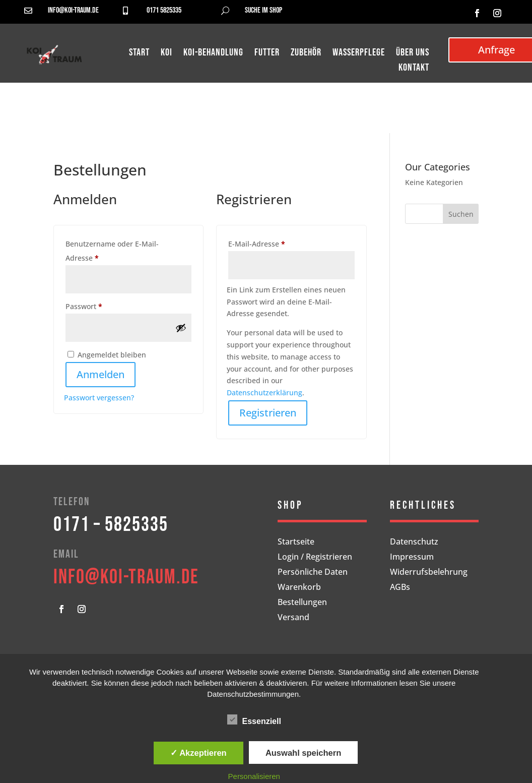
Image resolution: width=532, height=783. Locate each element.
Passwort (104, 305)
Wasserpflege (359, 54)
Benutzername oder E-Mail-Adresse (112, 251)
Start (139, 54)
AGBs (400, 588)
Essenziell (254, 720)
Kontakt (414, 69)
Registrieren (268, 413)
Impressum (412, 558)
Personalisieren (254, 776)
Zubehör (306, 54)
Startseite (296, 543)
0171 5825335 (164, 10)
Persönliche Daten (313, 573)
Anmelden (101, 374)
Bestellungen (302, 603)
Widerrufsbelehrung (429, 573)
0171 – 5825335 (111, 525)
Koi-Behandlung (213, 54)
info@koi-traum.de (73, 10)
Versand (293, 618)
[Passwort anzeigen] (181, 328)
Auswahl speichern (303, 753)
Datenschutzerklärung (264, 393)
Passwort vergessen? (99, 398)
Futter (267, 54)
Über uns (413, 54)
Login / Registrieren (315, 558)
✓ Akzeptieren (198, 753)
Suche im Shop (263, 10)
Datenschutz (414, 543)
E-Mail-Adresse (277, 243)
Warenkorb (299, 588)
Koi (167, 54)
